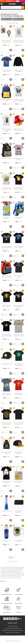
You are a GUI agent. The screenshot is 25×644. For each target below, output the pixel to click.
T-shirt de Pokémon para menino (19, 276)
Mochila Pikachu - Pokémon (6, 158)
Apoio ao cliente (13, 623)
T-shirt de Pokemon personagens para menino (6, 188)
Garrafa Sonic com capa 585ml (6, 541)
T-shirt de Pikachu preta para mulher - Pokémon (19, 188)
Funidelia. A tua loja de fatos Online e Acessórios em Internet (12, 4)
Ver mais (4, 581)
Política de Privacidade (8, 630)
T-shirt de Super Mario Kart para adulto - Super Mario (19, 41)
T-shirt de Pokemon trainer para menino (19, 159)
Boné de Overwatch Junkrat (6, 364)
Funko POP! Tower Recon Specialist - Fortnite (6, 41)
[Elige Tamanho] (15, 50)
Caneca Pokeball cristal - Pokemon (19, 541)
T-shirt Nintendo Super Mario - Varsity (6, 71)
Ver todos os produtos (12, 561)
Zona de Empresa (10, 632)
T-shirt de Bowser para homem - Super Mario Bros (6, 335)
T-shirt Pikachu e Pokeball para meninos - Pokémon (19, 335)
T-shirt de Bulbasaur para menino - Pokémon (19, 365)
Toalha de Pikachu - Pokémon (6, 218)
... (1, 12)
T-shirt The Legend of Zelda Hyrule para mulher (19, 423)
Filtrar (3, 19)
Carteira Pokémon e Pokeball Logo (19, 512)
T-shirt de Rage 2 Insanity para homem (6, 482)
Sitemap (18, 632)
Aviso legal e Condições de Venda (13, 628)
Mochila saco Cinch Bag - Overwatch (6, 453)
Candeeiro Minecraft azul (6, 511)
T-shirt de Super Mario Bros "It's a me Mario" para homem (6, 130)
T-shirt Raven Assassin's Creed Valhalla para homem (6, 247)
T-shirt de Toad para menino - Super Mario (19, 394)
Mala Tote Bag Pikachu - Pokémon (19, 482)
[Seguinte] (15, 558)
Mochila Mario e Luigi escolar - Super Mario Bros (6, 276)
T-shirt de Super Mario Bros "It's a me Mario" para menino (19, 307)
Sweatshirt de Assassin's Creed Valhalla (19, 71)
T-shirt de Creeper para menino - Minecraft (19, 247)
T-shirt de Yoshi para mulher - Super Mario (6, 394)
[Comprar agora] (11, 50)
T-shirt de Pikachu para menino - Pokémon (6, 306)
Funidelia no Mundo (12, 626)
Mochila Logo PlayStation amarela (6, 100)
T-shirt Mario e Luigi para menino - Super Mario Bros (19, 100)
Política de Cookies (19, 630)
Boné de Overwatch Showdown (19, 453)
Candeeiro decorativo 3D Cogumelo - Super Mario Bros (19, 130)
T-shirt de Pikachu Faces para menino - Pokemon (6, 423)
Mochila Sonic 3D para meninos (19, 218)
